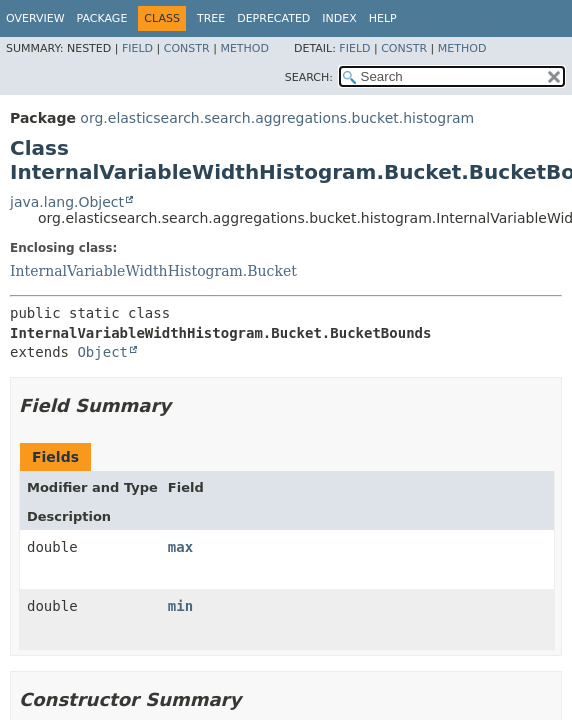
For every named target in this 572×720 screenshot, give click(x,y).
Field (137, 48)
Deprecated (273, 18)
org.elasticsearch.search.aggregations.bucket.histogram (277, 118)
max (180, 547)
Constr (187, 48)
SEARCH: (309, 77)
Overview (35, 18)
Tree (211, 18)
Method (244, 48)
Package (102, 18)
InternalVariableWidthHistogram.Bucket (153, 271)
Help (383, 18)
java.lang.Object (67, 202)
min (180, 606)
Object (102, 352)
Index (339, 18)
